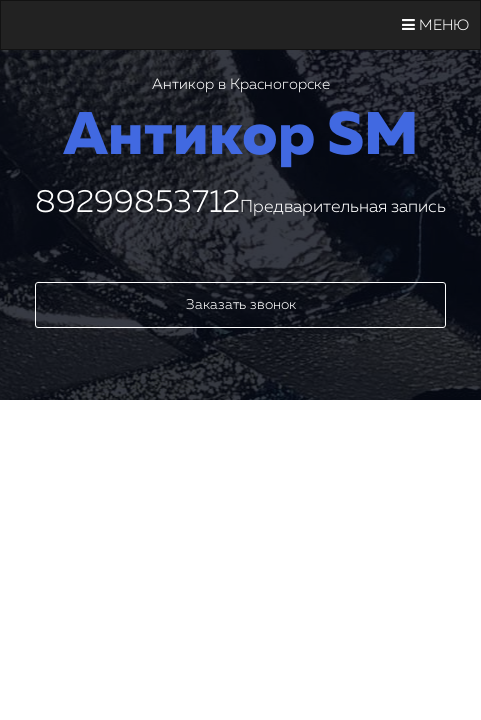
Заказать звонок (241, 305)
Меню (435, 25)
